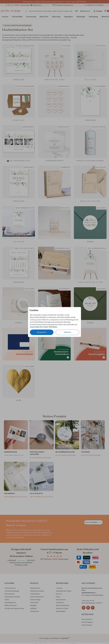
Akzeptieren (42, 332)
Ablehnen (67, 332)
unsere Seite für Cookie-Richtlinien (44, 327)
